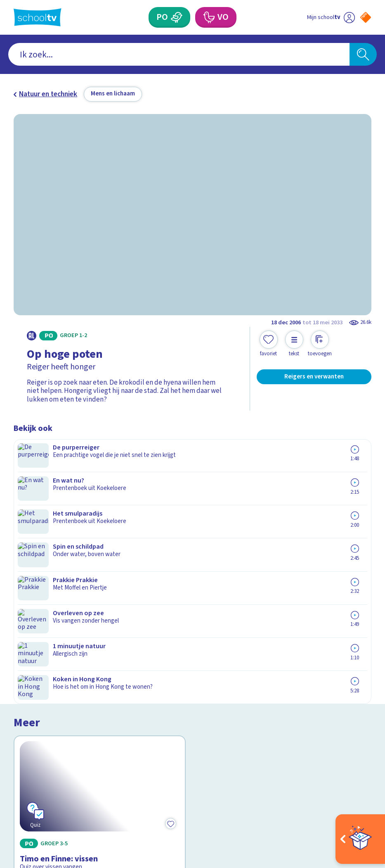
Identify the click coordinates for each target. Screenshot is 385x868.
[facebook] (18, 783)
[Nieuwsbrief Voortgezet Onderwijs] (282, 709)
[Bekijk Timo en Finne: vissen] (100, 495)
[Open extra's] (360, 839)
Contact (29, 637)
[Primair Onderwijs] (177, 17)
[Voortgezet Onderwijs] (209, 17)
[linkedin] (54, 783)
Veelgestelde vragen (52, 649)
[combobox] (179, 54)
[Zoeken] (363, 54)
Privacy (28, 674)
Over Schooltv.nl (45, 661)
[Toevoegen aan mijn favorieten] (269, 344)
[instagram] (36, 783)
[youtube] (72, 783)
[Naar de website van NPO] (366, 17)
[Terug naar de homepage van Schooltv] (38, 17)
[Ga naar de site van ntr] (359, 807)
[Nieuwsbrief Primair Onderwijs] (282, 680)
